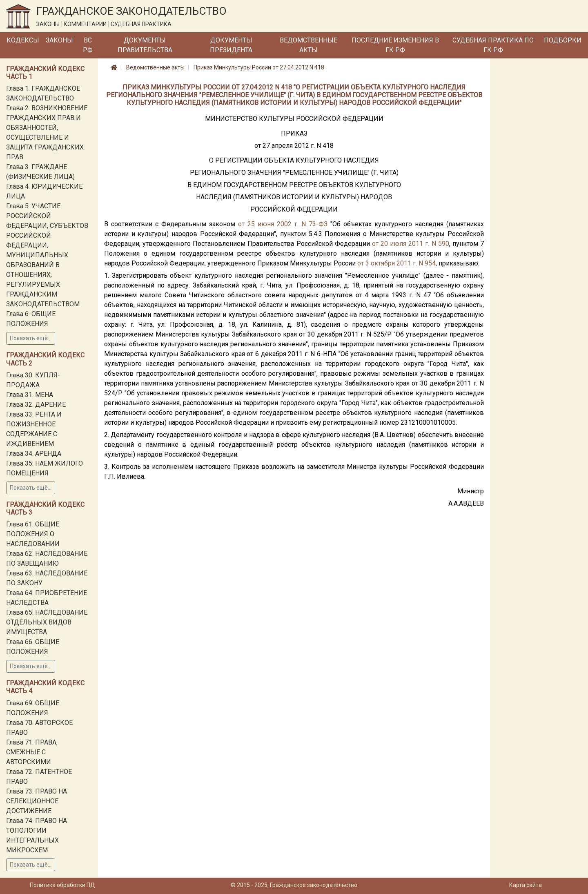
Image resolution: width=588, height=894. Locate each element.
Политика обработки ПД (62, 885)
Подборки (563, 40)
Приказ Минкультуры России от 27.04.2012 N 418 (259, 67)
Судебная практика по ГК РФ (493, 45)
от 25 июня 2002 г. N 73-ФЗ (283, 224)
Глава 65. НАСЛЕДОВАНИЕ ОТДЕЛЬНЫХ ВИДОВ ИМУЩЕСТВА (47, 622)
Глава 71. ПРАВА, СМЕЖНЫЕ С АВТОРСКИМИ (32, 752)
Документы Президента (231, 45)
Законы (59, 40)
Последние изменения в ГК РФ (395, 45)
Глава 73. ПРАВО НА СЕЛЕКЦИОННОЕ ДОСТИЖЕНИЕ (37, 801)
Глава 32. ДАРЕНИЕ (36, 405)
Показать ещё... (31, 338)
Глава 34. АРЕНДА (34, 454)
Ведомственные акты (308, 45)
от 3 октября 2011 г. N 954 (396, 263)
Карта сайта (526, 885)
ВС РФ (88, 45)
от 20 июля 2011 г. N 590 (411, 244)
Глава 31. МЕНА (30, 395)
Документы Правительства (145, 45)
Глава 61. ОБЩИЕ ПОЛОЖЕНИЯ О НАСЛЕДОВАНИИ (33, 534)
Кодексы (23, 40)
